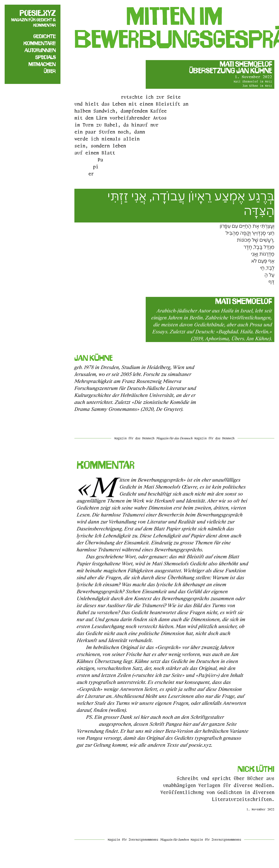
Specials (46, 57)
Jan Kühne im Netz (257, 86)
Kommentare (40, 43)
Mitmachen (42, 64)
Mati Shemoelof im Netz (253, 81)
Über (50, 71)
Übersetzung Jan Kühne (231, 71)
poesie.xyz (38, 13)
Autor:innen (40, 50)
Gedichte (45, 36)
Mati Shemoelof (246, 64)
